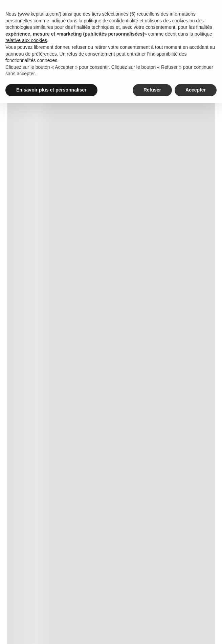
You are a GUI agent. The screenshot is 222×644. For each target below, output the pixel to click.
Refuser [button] (152, 90)
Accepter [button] (196, 90)
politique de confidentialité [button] (111, 21)
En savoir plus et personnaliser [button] (51, 90)
